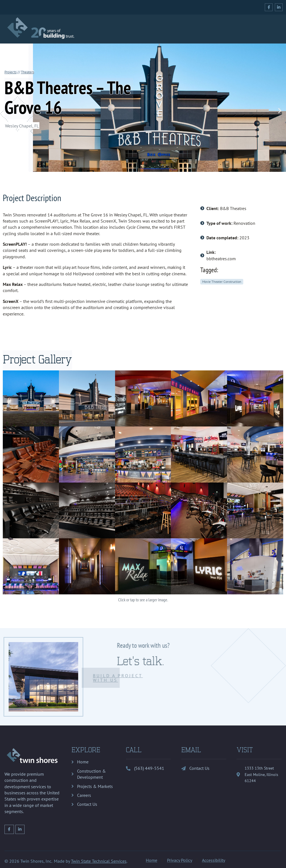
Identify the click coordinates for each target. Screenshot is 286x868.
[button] (280, 111)
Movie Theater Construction (222, 282)
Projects (10, 72)
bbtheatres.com (221, 259)
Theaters (28, 72)
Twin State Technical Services (99, 861)
